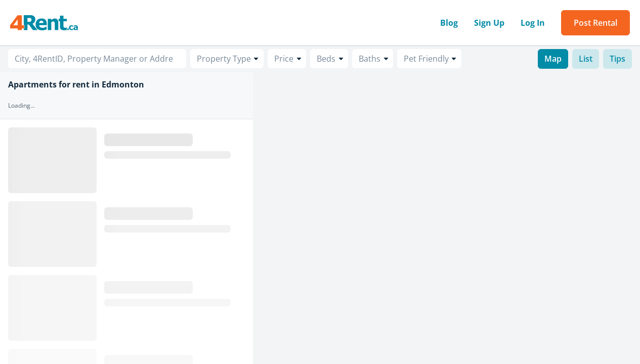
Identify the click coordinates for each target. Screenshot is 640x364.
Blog (449, 23)
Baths (370, 59)
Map (553, 59)
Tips (617, 59)
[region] (446, 218)
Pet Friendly (426, 59)
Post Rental (595, 23)
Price (284, 59)
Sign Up (489, 23)
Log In (533, 23)
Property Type (224, 59)
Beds (326, 59)
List (586, 59)
